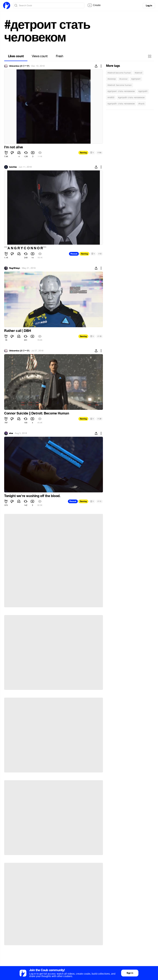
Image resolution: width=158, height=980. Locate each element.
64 (99, 153)
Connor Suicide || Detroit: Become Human (37, 413)
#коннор (112, 79)
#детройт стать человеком (131, 98)
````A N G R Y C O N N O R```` (25, 248)
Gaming (83, 153)
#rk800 (111, 98)
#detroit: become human (120, 85)
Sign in (130, 973)
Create (94, 5)
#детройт (143, 91)
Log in (149, 6)
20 (99, 419)
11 (99, 501)
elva (11, 433)
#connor (124, 79)
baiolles (13, 167)
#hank (141, 104)
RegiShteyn (15, 268)
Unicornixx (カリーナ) (19, 66)
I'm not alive (14, 147)
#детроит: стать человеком (121, 91)
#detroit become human (119, 73)
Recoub (74, 254)
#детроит (136, 79)
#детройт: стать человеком (121, 104)
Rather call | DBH (18, 331)
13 (99, 336)
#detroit (138, 73)
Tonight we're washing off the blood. (32, 496)
